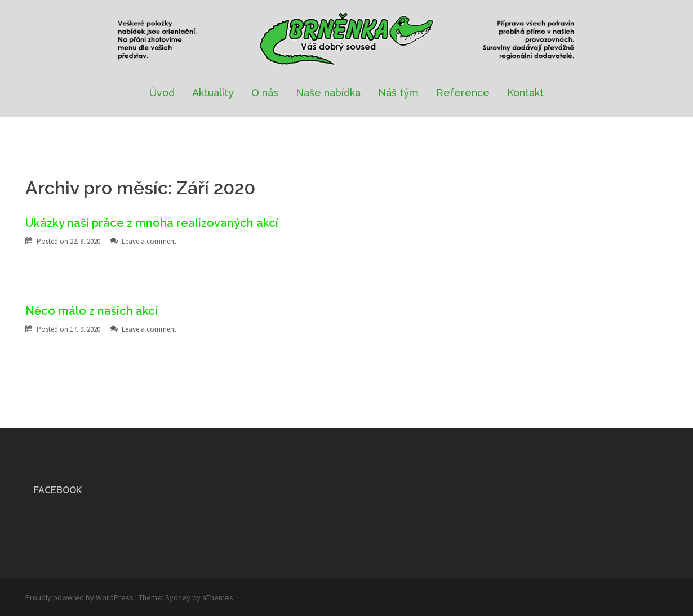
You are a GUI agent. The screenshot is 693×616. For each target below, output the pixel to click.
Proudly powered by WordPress (79, 597)
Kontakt (525, 93)
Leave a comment (149, 241)
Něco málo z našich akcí (92, 311)
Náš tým (398, 93)
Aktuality (213, 93)
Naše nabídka (328, 93)
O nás (265, 93)
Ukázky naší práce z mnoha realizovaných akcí (152, 223)
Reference (463, 93)
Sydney (178, 597)
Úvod (162, 93)
